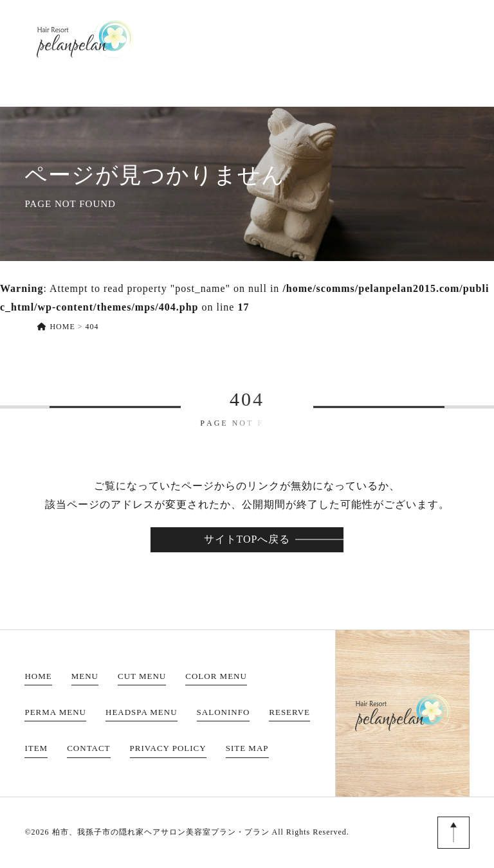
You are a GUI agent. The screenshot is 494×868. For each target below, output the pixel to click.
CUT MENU (142, 676)
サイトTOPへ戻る (247, 539)
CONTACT (442, 39)
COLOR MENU (216, 676)
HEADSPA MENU (142, 712)
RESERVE (331, 39)
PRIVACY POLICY (168, 748)
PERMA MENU (55, 712)
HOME (145, 39)
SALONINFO (258, 39)
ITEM (385, 39)
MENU (194, 39)
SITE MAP (247, 748)
